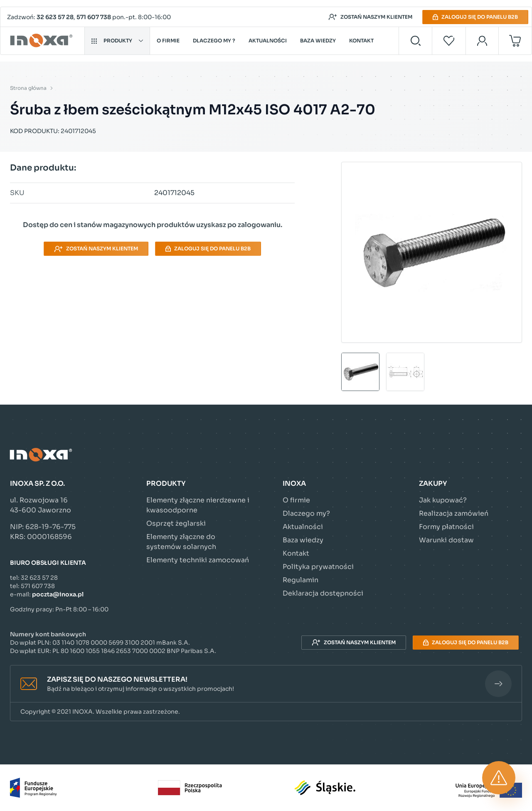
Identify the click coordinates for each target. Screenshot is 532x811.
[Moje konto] (482, 41)
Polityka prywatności (318, 567)
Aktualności (268, 41)
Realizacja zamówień (454, 513)
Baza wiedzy (318, 41)
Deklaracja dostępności (323, 593)
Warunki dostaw (446, 540)
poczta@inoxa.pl (58, 594)
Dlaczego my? (306, 513)
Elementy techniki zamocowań (198, 560)
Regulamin (300, 580)
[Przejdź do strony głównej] (43, 41)
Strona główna (28, 88)
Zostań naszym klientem (370, 17)
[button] (266, 684)
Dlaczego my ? (214, 41)
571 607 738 (94, 17)
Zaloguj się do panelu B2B (475, 17)
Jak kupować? (443, 500)
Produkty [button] (117, 41)
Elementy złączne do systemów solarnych (181, 542)
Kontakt (361, 41)
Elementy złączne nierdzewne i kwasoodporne (198, 505)
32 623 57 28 (55, 17)
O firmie (168, 41)
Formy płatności (446, 527)
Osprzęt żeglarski (176, 523)
